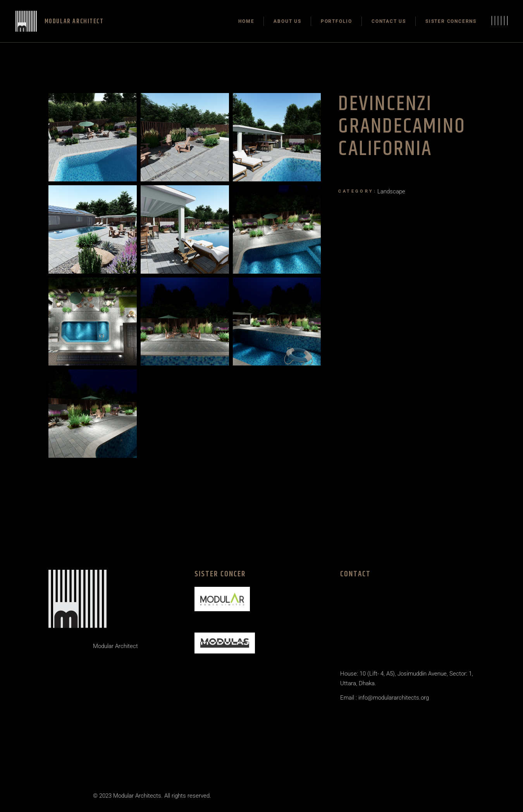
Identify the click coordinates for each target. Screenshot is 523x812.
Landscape (391, 191)
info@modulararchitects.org (393, 698)
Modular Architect (115, 646)
